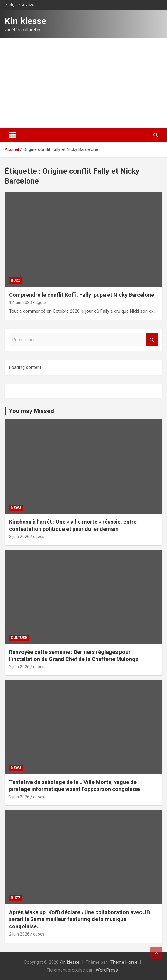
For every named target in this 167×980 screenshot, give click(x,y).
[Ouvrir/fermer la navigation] (12, 135)
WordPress (107, 970)
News (16, 508)
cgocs (41, 302)
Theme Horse (124, 962)
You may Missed (31, 411)
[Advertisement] (83, 83)
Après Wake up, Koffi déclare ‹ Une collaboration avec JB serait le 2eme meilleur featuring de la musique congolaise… (79, 919)
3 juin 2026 (19, 537)
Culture (19, 638)
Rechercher (152, 340)
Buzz (16, 280)
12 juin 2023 (20, 302)
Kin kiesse (25, 21)
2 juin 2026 (19, 667)
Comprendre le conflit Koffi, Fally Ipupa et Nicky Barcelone (82, 295)
